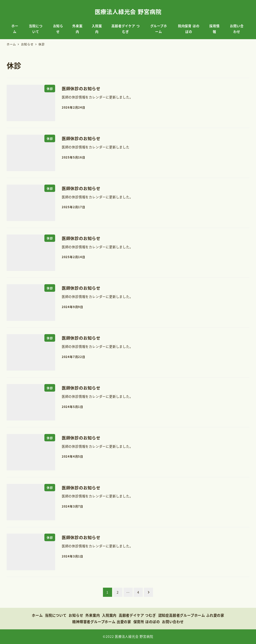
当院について (56, 615)
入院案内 (109, 615)
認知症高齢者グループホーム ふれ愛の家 (191, 615)
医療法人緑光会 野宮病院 (128, 11)
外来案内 (93, 615)
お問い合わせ (173, 622)
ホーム (37, 615)
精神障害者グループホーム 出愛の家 (102, 622)
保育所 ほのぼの (147, 622)
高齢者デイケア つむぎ (137, 615)
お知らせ (76, 615)
